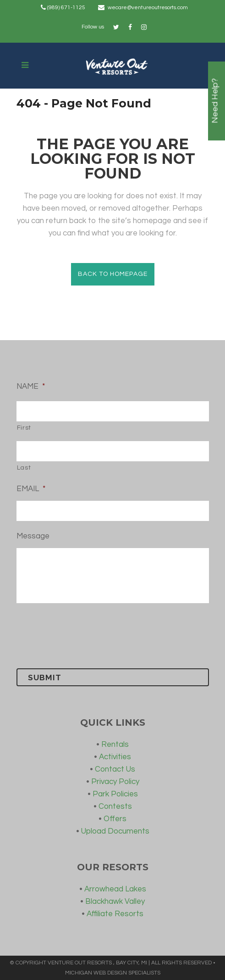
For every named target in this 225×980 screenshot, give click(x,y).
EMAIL (31, 489)
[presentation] (86, 634)
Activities (115, 757)
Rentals (115, 745)
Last (24, 468)
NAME (31, 386)
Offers (115, 819)
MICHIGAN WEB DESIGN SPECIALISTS (113, 973)
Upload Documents (115, 831)
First (24, 428)
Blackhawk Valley (115, 902)
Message (33, 536)
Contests (115, 806)
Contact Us (115, 769)
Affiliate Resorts (115, 914)
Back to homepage (113, 274)
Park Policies (115, 794)
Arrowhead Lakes (115, 889)
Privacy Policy (115, 782)
